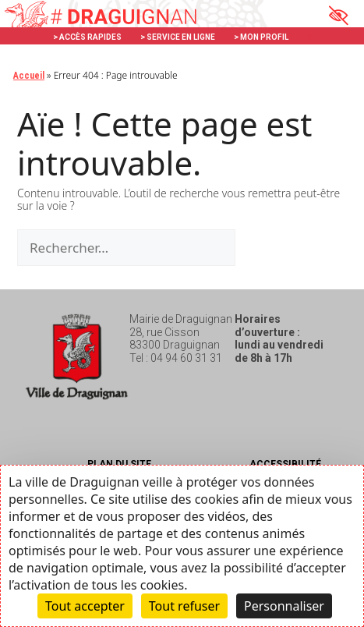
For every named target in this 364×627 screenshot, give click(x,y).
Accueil (29, 76)
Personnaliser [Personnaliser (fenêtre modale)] (284, 606)
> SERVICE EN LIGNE (178, 37)
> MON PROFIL (261, 37)
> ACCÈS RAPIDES (87, 37)
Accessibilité (285, 464)
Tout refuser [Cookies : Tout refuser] (184, 606)
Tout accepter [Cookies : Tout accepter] (85, 606)
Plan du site (119, 464)
